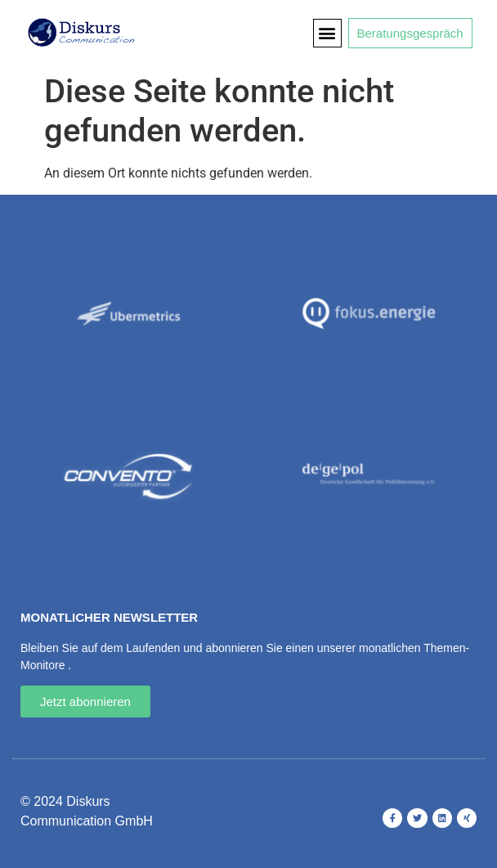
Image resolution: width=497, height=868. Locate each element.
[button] (327, 33)
